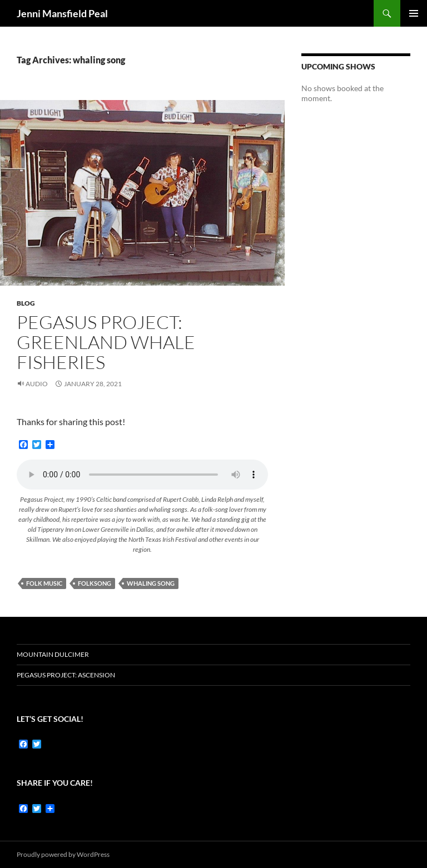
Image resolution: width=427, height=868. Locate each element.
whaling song (151, 583)
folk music (44, 583)
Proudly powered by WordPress (63, 854)
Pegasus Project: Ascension (66, 675)
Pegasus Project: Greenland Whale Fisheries (106, 342)
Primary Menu (414, 13)
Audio (37, 384)
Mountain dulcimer (53, 654)
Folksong (95, 583)
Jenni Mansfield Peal (62, 13)
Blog (26, 303)
